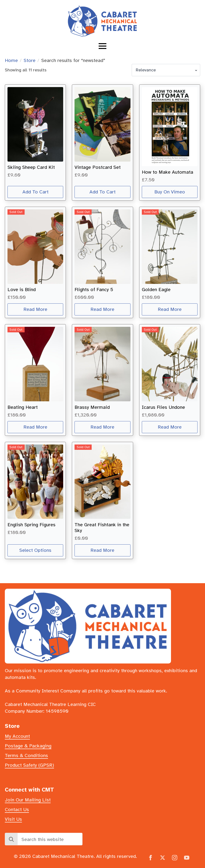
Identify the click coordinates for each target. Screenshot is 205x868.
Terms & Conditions (26, 755)
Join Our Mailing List (28, 800)
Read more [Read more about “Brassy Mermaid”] (102, 427)
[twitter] (163, 858)
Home (11, 60)
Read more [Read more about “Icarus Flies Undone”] (170, 427)
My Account (17, 736)
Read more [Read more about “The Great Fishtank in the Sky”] (102, 550)
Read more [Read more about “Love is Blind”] (35, 309)
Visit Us (13, 819)
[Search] (11, 839)
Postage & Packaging (28, 746)
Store (30, 60)
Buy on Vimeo (170, 192)
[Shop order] (166, 70)
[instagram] (175, 858)
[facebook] (150, 858)
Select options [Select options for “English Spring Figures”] (35, 550)
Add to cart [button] (35, 192)
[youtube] (187, 858)
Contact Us (17, 810)
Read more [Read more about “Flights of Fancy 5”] (102, 309)
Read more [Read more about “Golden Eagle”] (170, 309)
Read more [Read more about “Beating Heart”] (35, 427)
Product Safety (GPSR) (29, 765)
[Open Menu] (102, 46)
